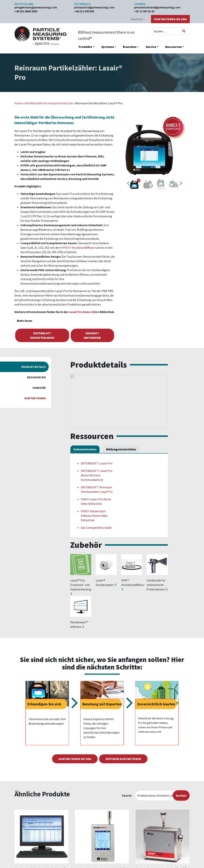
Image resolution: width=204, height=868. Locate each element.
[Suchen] (184, 31)
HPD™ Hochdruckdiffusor (133, 585)
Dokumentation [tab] (85, 449)
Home (18, 103)
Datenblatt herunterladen (42, 335)
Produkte (85, 47)
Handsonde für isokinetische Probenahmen (157, 585)
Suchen (181, 795)
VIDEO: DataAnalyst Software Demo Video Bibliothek (94, 516)
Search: (127, 795)
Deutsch (136, 19)
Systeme (108, 47)
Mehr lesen (25, 321)
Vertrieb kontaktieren (123, 759)
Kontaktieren (35, 398)
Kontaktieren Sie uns (170, 19)
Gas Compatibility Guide (96, 528)
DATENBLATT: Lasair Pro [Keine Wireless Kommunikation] (97, 475)
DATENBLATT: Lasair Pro (97, 463)
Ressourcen (174, 47)
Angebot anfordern (92, 335)
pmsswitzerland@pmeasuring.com (157, 7)
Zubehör (39, 388)
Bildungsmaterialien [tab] (121, 449)
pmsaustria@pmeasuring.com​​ (94, 7)
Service (151, 47)
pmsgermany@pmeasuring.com (36, 7)
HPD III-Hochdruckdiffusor (78, 248)
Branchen (130, 47)
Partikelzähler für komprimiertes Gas (49, 103)
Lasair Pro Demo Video (84, 312)
